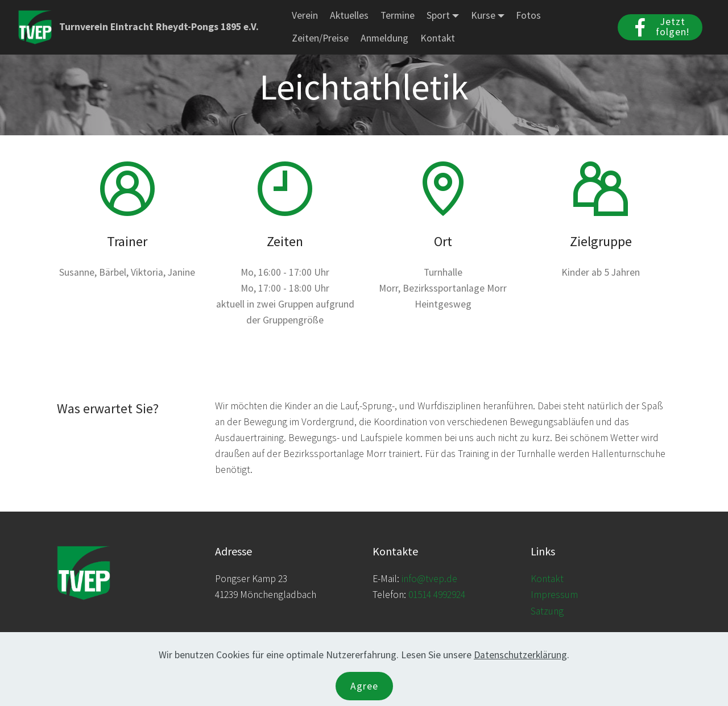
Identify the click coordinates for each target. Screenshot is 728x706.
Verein (305, 15)
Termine (398, 15)
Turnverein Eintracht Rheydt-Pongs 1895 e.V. (159, 27)
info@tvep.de (429, 579)
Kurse (483, 15)
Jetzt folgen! (660, 27)
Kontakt (438, 38)
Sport (438, 15)
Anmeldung (384, 38)
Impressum (554, 595)
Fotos (528, 15)
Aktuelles (349, 15)
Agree (364, 686)
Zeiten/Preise (320, 38)
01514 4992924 (437, 595)
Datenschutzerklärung (520, 655)
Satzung (547, 611)
